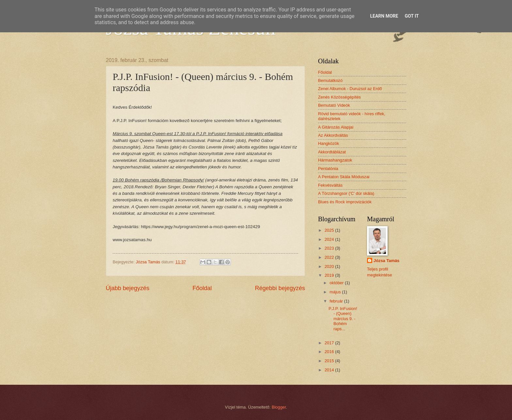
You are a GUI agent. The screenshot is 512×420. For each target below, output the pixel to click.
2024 (330, 239)
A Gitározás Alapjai (336, 127)
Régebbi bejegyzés (280, 288)
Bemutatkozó (330, 80)
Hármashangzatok (335, 160)
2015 (330, 361)
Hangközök (328, 143)
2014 (330, 370)
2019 (330, 275)
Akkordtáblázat (332, 152)
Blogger (279, 407)
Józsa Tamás (386, 261)
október (337, 283)
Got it (412, 16)
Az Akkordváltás (333, 135)
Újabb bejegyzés (128, 288)
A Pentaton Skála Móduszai (344, 177)
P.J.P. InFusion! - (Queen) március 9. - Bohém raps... (343, 319)
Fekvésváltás (330, 185)
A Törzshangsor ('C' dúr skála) (346, 193)
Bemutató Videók (334, 105)
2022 (330, 257)
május (336, 292)
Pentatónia (328, 169)
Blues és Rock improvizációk (345, 202)
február (337, 301)
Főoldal (202, 288)
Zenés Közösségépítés (339, 97)
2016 (330, 352)
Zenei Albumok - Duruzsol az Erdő (350, 89)
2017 (330, 343)
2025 (330, 230)
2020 (330, 266)
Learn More (384, 16)
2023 (330, 248)
